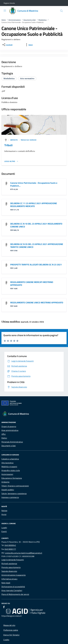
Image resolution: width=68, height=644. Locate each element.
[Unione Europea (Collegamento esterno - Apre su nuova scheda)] (34, 404)
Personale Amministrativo (12, 442)
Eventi (4, 531)
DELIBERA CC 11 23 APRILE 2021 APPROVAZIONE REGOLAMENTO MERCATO (34, 205)
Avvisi (4, 514)
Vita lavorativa (7, 463)
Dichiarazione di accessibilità (13, 587)
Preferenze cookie (11, 630)
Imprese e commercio (10, 497)
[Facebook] (4, 607)
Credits (6, 640)
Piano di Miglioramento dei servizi (15, 594)
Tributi (8, 145)
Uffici (4, 434)
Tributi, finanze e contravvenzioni (15, 486)
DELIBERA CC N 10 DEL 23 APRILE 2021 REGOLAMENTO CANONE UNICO (36, 225)
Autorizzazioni (7, 474)
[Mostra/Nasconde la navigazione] (5, 11)
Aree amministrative (10, 430)
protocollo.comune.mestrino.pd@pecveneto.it (24, 553)
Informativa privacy (9, 579)
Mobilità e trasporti (9, 467)
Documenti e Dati (30, 20)
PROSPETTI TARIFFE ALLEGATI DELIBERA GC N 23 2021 (36, 265)
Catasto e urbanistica (10, 459)
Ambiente (5, 482)
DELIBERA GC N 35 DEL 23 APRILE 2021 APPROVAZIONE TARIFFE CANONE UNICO (37, 246)
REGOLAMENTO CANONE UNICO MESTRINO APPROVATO (37, 303)
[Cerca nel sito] (61, 11)
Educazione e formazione (12, 478)
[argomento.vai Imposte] (14, 140)
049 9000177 (10, 549)
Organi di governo (9, 426)
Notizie (4, 511)
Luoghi (4, 528)
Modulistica (42, 20)
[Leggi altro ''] (11, 161)
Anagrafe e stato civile (11, 470)
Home (4, 20)
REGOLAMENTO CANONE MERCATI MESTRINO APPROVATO (32, 284)
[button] (9, 3)
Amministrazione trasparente (14, 575)
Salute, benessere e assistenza (14, 493)
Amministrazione (15, 20)
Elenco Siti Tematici (11, 635)
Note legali (6, 583)
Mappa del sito (9, 625)
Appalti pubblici (8, 490)
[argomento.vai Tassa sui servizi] (29, 140)
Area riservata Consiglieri (12, 590)
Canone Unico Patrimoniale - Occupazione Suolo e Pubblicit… (34, 184)
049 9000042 (10, 545)
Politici (4, 438)
